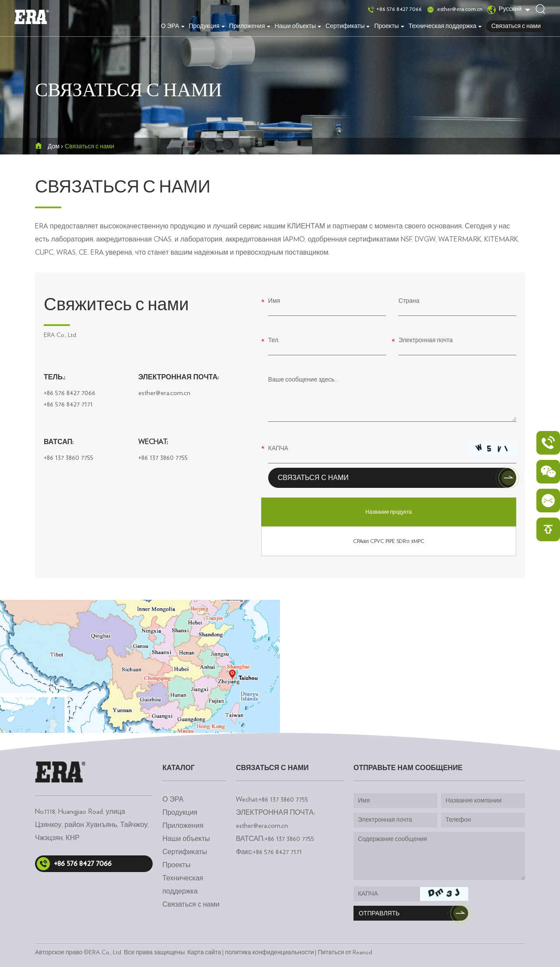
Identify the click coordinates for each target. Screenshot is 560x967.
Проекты (389, 26)
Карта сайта (204, 953)
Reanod (362, 953)
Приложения (250, 26)
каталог (178, 768)
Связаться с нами (516, 26)
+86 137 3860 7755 (68, 458)
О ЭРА (173, 26)
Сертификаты (348, 26)
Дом (54, 147)
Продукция (207, 26)
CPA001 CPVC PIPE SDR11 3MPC (389, 541)
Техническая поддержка (445, 26)
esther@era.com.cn (460, 9)
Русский (504, 10)
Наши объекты (298, 26)
